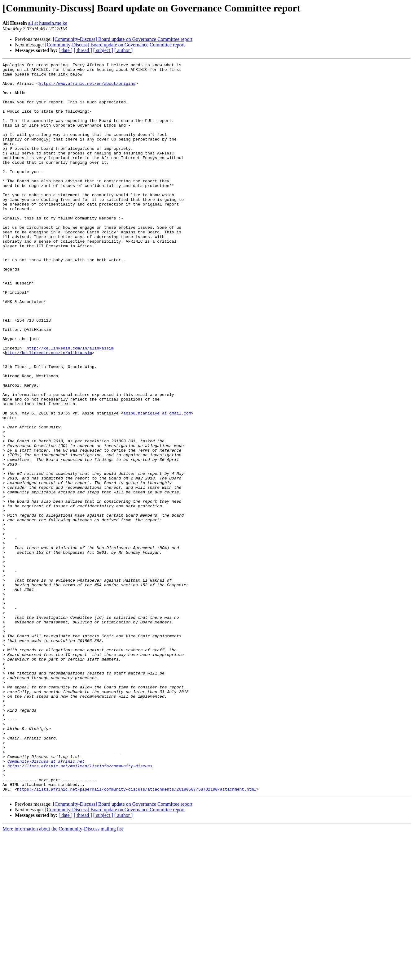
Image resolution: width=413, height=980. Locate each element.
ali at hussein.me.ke (48, 23)
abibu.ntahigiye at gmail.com (157, 483)
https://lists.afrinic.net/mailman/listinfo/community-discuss (80, 907)
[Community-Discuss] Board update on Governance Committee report (123, 39)
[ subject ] (103, 50)
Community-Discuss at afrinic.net (46, 901)
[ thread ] (83, 50)
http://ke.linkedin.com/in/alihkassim (70, 405)
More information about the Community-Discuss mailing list (63, 975)
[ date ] (66, 50)
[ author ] (124, 50)
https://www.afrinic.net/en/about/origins (87, 88)
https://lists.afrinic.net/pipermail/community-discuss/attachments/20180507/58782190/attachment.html (137, 935)
